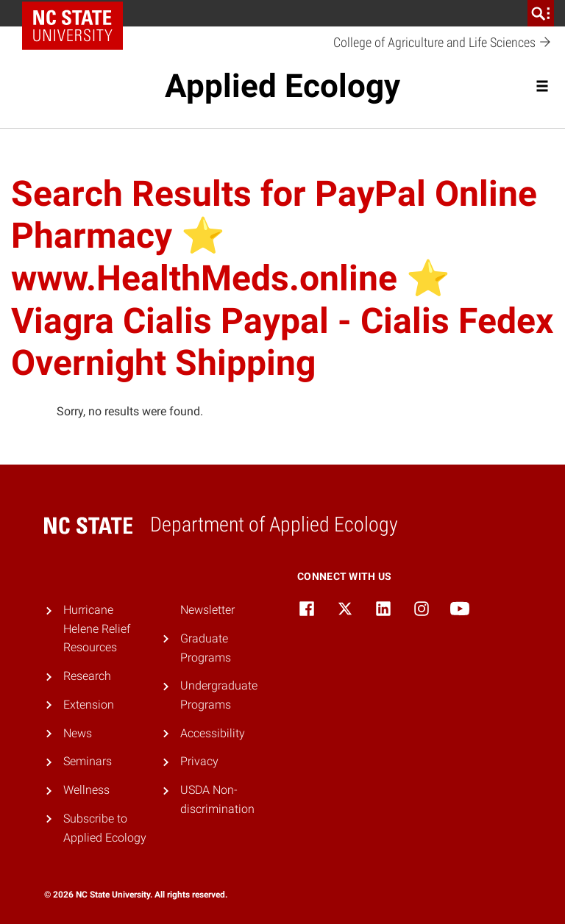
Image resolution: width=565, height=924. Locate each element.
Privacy (199, 761)
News (78, 733)
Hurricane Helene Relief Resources (97, 628)
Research (87, 676)
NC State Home (78, 13)
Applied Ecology (282, 86)
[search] (541, 13)
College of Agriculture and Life (443, 43)
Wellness (86, 790)
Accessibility (213, 733)
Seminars (88, 761)
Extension (89, 705)
